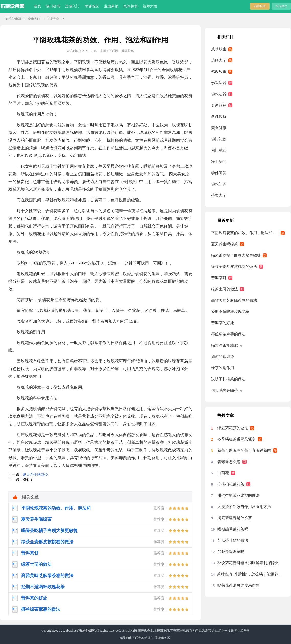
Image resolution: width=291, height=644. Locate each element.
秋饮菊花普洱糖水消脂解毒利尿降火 (248, 563)
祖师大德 (150, 6)
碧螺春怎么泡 (229, 462)
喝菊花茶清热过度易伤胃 (238, 585)
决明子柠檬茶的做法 (228, 379)
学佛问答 (219, 173)
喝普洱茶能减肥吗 (226, 345)
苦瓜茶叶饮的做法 (233, 540)
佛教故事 (219, 72)
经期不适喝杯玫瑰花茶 (230, 312)
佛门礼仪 (219, 139)
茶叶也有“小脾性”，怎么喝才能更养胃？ (251, 574)
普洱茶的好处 (223, 323)
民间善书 (131, 6)
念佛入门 (72, 6)
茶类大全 (53, 19)
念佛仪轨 (219, 117)
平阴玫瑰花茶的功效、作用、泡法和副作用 (247, 233)
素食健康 (219, 128)
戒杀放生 (219, 49)
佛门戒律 (219, 150)
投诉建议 (281, 6)
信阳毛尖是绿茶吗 (226, 390)
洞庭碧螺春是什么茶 (235, 518)
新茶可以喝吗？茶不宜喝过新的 (244, 450)
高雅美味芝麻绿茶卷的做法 (234, 300)
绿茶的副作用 (223, 368)
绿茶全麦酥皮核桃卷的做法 (234, 267)
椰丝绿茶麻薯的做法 (228, 334)
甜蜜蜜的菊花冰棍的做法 (238, 495)
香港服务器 (162, 638)
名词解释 (219, 105)
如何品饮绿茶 (223, 357)
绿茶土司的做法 (224, 289)
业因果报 (111, 6)
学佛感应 (92, 6)
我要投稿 (260, 6)
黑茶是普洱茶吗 (231, 552)
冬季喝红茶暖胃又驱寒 (237, 439)
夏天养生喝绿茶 (35, 475)
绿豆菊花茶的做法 (233, 428)
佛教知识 (219, 184)
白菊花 (223, 473)
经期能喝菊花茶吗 (233, 529)
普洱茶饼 (219, 278)
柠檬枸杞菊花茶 (231, 484)
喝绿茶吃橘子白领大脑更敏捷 (236, 255)
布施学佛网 (13, 19)
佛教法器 (219, 83)
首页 (38, 6)
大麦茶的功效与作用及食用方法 (244, 507)
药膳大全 (219, 60)
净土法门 (219, 162)
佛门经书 (53, 6)
